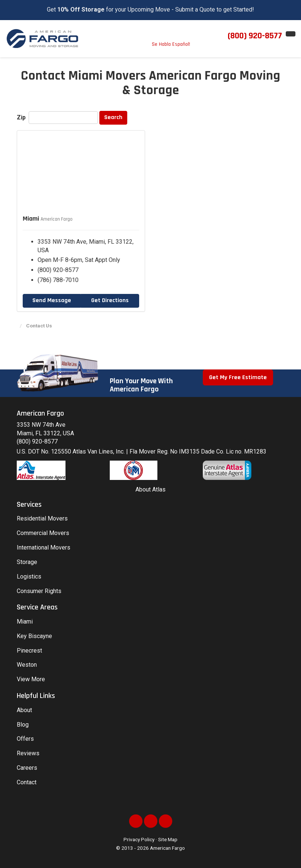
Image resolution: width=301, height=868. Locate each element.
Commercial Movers (43, 533)
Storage (27, 562)
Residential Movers (42, 518)
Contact (27, 782)
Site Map (168, 839)
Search (113, 117)
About (24, 710)
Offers (25, 739)
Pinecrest (29, 651)
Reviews (28, 753)
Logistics (29, 576)
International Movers (44, 547)
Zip (22, 117)
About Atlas (150, 489)
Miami (25, 622)
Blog (23, 725)
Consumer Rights (39, 591)
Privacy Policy (139, 839)
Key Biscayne (34, 636)
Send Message (52, 300)
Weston (27, 665)
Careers (27, 768)
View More (31, 679)
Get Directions (110, 300)
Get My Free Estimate (238, 377)
